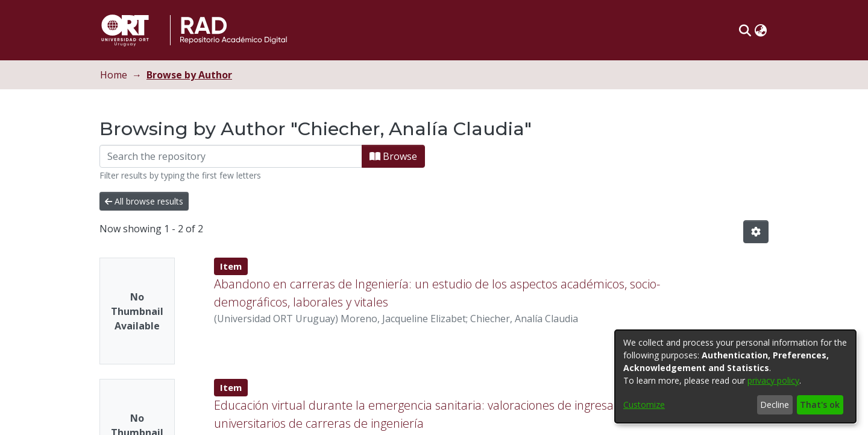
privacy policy (773, 380)
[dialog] (735, 376)
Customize (644, 405)
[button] (745, 30)
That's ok (820, 405)
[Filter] (231, 156)
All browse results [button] (144, 201)
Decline (775, 405)
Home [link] (114, 75)
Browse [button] (393, 156)
